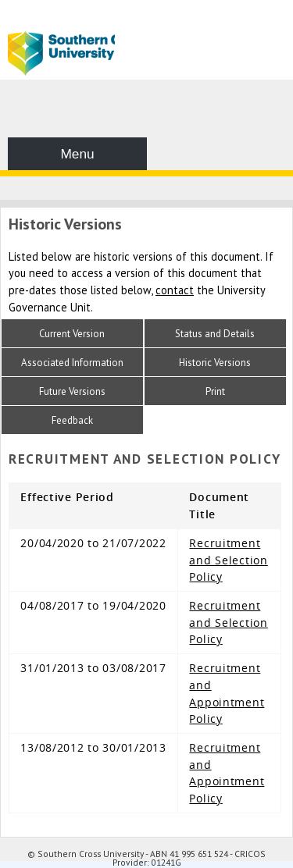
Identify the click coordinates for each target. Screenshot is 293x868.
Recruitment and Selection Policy (228, 560)
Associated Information (72, 363)
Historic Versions (215, 363)
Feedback (72, 420)
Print (215, 391)
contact (175, 290)
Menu (77, 154)
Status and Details (215, 334)
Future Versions (72, 391)
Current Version (72, 334)
